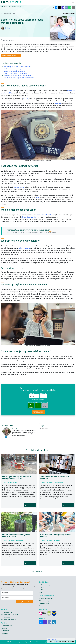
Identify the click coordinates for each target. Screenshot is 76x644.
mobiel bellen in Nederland (44, 215)
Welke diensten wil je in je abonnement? (38, 402)
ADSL (10, 93)
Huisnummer (43, 393)
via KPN (26, 99)
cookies (57, 641)
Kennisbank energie (7, 612)
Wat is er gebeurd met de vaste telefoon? (17, 67)
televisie (38, 406)
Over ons (42, 587)
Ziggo (37, 197)
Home (3, 6)
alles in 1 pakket (25, 248)
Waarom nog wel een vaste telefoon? (16, 73)
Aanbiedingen (5, 633)
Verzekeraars (5, 631)
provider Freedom (20, 187)
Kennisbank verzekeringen (9, 619)
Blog (6, 6)
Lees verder (30, 505)
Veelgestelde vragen (45, 585)
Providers (4, 628)
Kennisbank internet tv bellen (9, 615)
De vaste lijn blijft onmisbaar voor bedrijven (18, 76)
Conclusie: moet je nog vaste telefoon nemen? (19, 78)
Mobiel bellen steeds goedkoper (14, 71)
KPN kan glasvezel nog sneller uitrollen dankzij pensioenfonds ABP (17, 478)
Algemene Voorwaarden (46, 598)
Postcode (31, 393)
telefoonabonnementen (29, 217)
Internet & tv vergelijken (11, 55)
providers (58, 103)
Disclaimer (42, 606)
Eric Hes (7, 28)
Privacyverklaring (44, 601)
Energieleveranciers (7, 626)
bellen (45, 406)
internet (31, 406)
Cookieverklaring (44, 603)
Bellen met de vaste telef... (15, 6)
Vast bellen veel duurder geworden (15, 69)
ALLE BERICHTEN (38, 571)
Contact (41, 590)
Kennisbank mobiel (6, 617)
